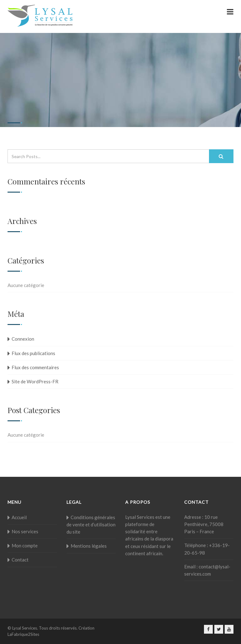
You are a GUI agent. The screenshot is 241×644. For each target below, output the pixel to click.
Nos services (25, 531)
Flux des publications (33, 353)
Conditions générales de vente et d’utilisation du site (91, 525)
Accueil (19, 517)
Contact (20, 560)
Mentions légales (89, 546)
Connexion (23, 339)
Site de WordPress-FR (35, 381)
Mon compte (25, 546)
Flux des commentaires (35, 367)
